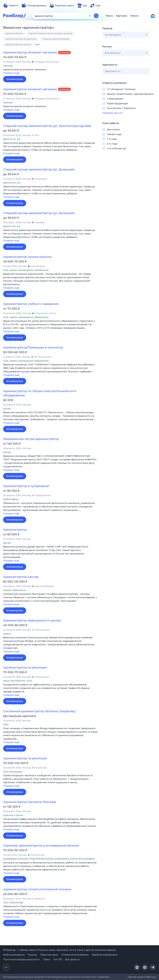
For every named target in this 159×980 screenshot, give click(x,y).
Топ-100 (58, 959)
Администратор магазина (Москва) (30, 802)
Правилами (104, 977)
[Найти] (96, 16)
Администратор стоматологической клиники (37, 889)
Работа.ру (151, 977)
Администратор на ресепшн (21, 39)
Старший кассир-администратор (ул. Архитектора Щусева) (47, 126)
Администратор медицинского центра (32, 620)
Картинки (122, 16)
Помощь (32, 955)
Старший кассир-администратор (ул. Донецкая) (39, 169)
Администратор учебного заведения (31, 304)
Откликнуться (15, 79)
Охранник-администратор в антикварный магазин (41, 846)
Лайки (47, 959)
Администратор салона (18, 44)
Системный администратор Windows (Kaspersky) (39, 711)
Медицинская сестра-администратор (31, 439)
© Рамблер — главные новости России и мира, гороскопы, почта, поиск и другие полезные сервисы (60, 950)
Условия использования (75, 955)
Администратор (14, 33)
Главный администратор (56, 39)
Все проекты (72, 959)
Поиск (109, 16)
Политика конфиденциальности (21, 959)
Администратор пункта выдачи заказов (51, 33)
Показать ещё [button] (11, 73)
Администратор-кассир (21, 577)
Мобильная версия (14, 955)
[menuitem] (11, 6)
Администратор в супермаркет (26, 486)
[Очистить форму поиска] (90, 16)
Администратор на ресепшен (25, 668)
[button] (50, 71)
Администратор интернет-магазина (30, 52)
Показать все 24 (112, 113)
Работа (134, 16)
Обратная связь (49, 955)
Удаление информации (105, 955)
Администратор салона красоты (27, 257)
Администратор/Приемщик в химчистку (33, 348)
